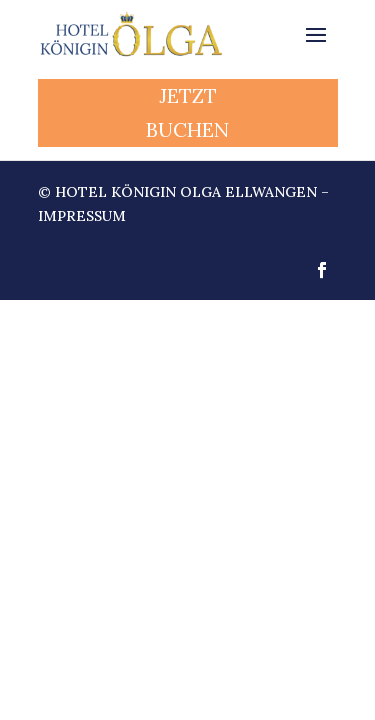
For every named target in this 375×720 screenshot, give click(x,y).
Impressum (82, 216)
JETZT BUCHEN (187, 112)
